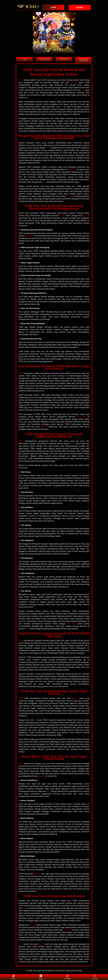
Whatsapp (67, 977)
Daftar (41, 977)
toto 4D (74, 82)
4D (62, 107)
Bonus (14, 977)
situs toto (72, 169)
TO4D (21, 80)
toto (83, 90)
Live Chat (95, 977)
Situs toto (82, 417)
